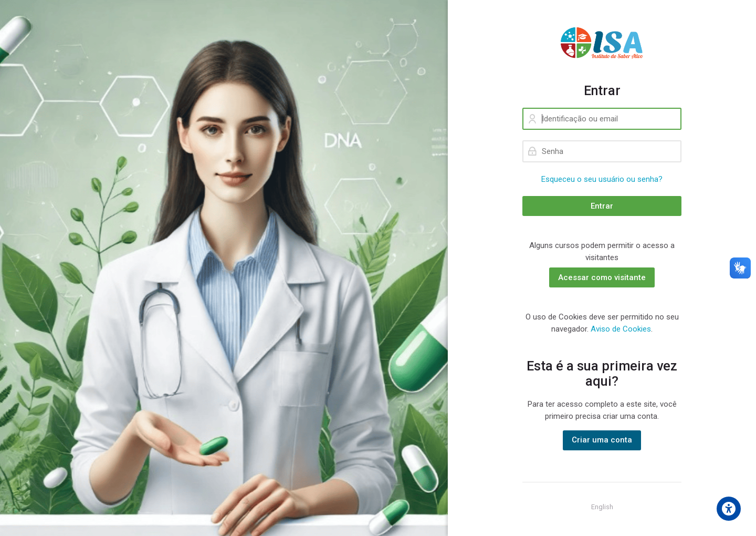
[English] (602, 507)
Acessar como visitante (602, 277)
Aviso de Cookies (621, 329)
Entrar (602, 206)
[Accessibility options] (729, 509)
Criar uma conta (602, 440)
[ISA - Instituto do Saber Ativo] (602, 42)
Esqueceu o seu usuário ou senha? (602, 179)
